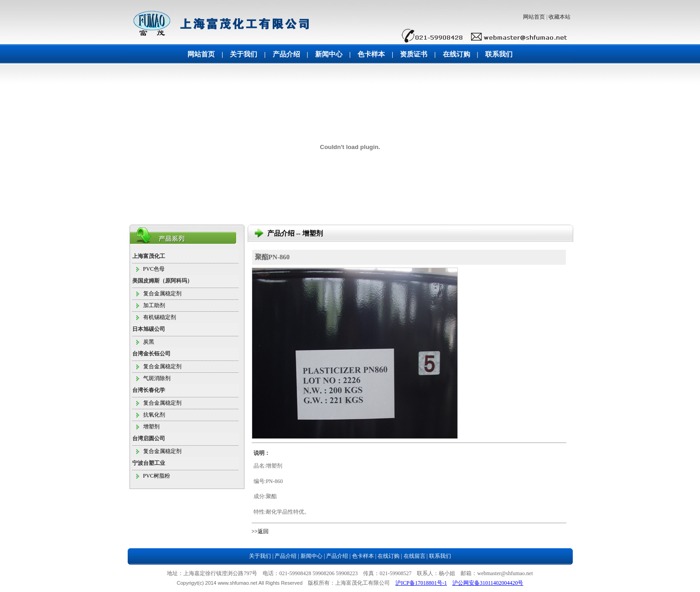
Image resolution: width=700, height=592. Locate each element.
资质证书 (414, 54)
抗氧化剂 (154, 415)
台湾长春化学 (149, 390)
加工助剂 (154, 305)
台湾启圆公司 (149, 438)
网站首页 (534, 17)
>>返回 (260, 531)
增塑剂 (151, 427)
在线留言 (415, 556)
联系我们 (499, 54)
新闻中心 (329, 54)
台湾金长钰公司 (151, 354)
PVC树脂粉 (157, 476)
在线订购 (456, 54)
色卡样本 (371, 54)
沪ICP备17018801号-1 (421, 583)
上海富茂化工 (149, 256)
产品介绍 (286, 54)
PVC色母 (154, 269)
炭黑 (149, 342)
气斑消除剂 (157, 378)
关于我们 (244, 54)
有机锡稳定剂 (160, 317)
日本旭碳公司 (149, 329)
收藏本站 (560, 17)
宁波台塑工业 (149, 463)
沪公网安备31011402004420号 (488, 583)
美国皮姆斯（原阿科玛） (162, 281)
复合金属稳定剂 (162, 293)
